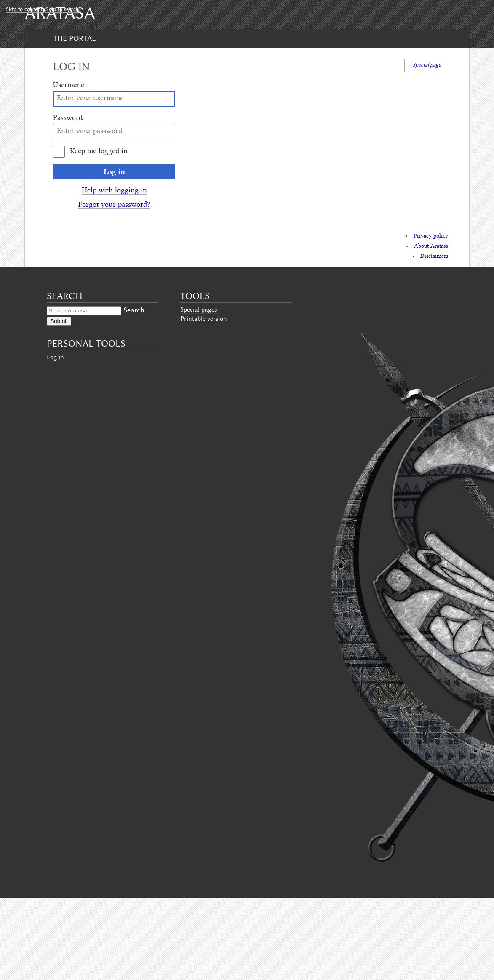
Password (68, 118)
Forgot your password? (114, 205)
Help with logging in (114, 191)
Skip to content (24, 10)
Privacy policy (431, 236)
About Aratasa (431, 246)
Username (69, 85)
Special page (427, 65)
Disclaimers (434, 256)
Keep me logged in (99, 152)
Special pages (199, 310)
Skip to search (62, 10)
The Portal (74, 38)
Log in (114, 172)
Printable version (204, 319)
